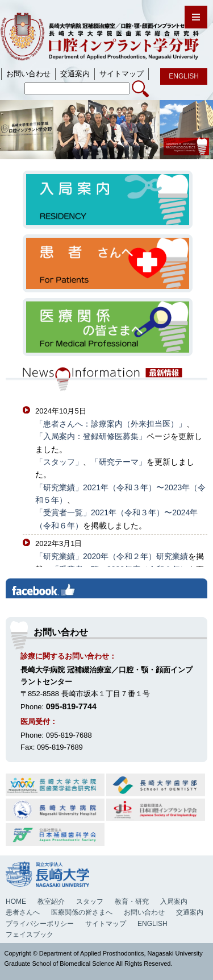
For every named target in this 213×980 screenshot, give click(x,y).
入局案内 (174, 902)
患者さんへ (23, 912)
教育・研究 (132, 902)
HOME (16, 902)
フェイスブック (30, 934)
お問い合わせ (144, 912)
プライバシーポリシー (40, 924)
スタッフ (90, 902)
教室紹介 (51, 902)
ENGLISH (153, 924)
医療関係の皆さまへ (82, 912)
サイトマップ (106, 924)
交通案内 (190, 912)
